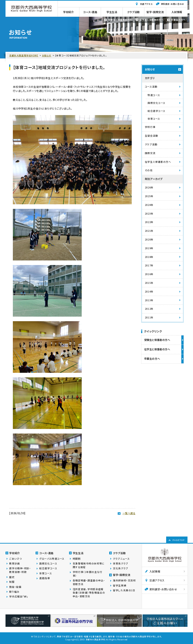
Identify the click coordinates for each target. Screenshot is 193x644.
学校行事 (150, 127)
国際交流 (150, 153)
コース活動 (151, 87)
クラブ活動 (151, 144)
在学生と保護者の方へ (158, 162)
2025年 (149, 196)
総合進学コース (157, 111)
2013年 (149, 300)
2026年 (149, 187)
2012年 (149, 309)
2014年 (149, 292)
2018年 (149, 257)
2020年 (149, 239)
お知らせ (47, 55)
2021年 (149, 231)
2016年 (149, 274)
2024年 (149, 205)
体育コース (154, 119)
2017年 (149, 265)
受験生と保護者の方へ (157, 340)
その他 (149, 170)
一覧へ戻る (129, 513)
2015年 (149, 283)
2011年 (149, 317)
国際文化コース (157, 103)
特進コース (154, 95)
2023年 (149, 214)
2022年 (149, 222)
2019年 (149, 248)
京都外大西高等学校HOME (24, 55)
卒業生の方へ (152, 359)
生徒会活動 (151, 136)
